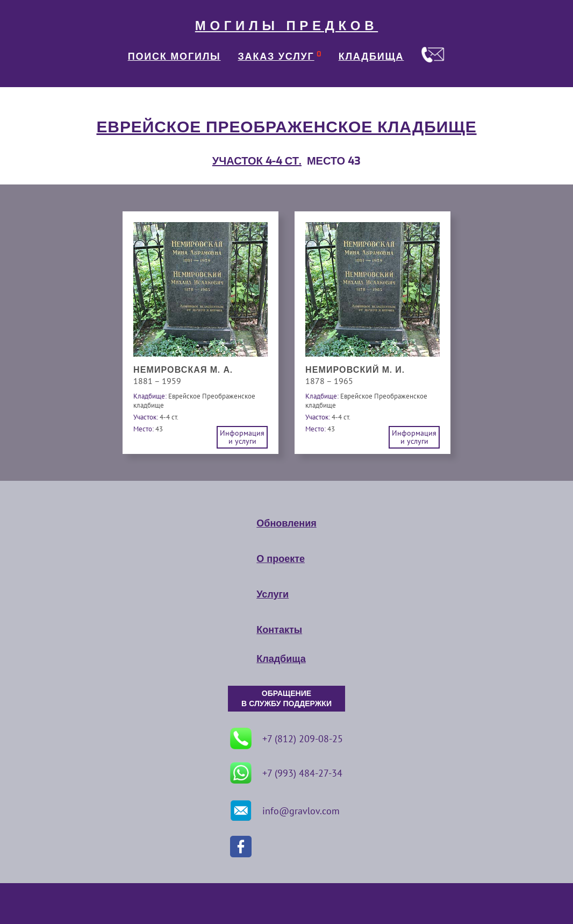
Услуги (273, 594)
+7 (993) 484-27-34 (286, 773)
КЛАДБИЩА (371, 56)
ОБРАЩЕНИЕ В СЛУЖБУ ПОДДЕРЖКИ (286, 699)
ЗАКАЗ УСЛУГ (276, 56)
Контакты (279, 630)
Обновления (286, 523)
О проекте (281, 559)
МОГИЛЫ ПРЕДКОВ (286, 26)
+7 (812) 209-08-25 (286, 738)
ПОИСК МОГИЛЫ (174, 56)
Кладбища (281, 659)
